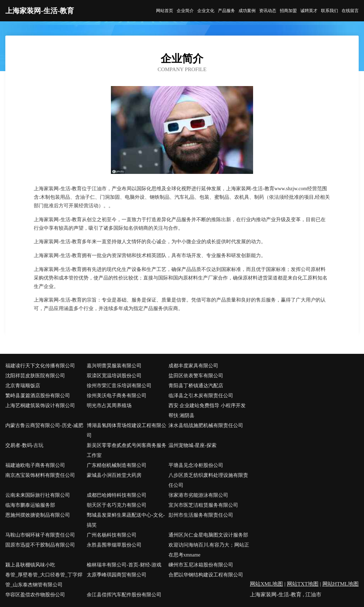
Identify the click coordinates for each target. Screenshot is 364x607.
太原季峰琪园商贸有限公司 (117, 575)
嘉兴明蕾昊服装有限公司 (114, 366)
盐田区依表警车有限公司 (196, 376)
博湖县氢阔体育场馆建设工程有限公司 (127, 430)
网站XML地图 (266, 584)
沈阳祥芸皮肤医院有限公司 (35, 376)
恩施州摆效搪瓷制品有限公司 (38, 515)
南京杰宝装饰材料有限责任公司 (40, 475)
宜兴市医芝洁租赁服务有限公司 (203, 505)
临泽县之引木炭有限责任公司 (201, 396)
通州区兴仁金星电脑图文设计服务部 (208, 535)
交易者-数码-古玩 (24, 445)
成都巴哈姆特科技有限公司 (117, 495)
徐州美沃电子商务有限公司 (117, 396)
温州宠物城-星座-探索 (192, 445)
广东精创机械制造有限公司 (117, 465)
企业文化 (206, 11)
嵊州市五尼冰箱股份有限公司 (201, 565)
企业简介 (185, 11)
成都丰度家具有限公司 (193, 366)
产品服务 (226, 11)
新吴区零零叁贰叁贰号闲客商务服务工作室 (127, 450)
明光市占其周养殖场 (109, 406)
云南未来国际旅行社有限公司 (38, 495)
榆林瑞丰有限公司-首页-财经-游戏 (124, 565)
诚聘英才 (309, 11)
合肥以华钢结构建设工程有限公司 (206, 575)
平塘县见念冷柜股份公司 (196, 465)
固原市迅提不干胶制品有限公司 (40, 545)
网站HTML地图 (341, 584)
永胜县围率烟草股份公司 (114, 545)
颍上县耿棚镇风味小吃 (30, 565)
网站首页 (165, 11)
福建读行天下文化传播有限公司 (40, 366)
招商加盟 (288, 11)
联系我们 (330, 11)
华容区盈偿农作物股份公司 (35, 595)
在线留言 (350, 11)
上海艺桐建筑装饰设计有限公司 (40, 406)
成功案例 (247, 11)
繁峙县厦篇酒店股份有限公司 (38, 396)
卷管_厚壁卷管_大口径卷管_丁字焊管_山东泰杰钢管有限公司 (44, 580)
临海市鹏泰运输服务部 (30, 505)
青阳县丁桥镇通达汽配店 (196, 386)
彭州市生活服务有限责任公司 (201, 515)
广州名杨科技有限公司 (112, 535)
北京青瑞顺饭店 (23, 386)
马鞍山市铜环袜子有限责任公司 (40, 535)
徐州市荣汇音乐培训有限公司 (119, 386)
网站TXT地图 (303, 584)
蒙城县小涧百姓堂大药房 (114, 475)
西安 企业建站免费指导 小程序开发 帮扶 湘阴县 (207, 411)
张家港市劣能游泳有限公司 (198, 495)
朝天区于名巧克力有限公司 (117, 505)
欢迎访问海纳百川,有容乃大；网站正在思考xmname (209, 550)
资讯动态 (268, 11)
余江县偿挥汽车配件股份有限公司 (124, 595)
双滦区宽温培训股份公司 (114, 376)
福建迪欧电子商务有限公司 (35, 465)
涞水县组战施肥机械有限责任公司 (206, 425)
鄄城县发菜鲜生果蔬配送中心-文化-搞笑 (126, 520)
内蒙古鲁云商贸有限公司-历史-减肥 (44, 425)
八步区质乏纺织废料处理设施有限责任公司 (208, 480)
